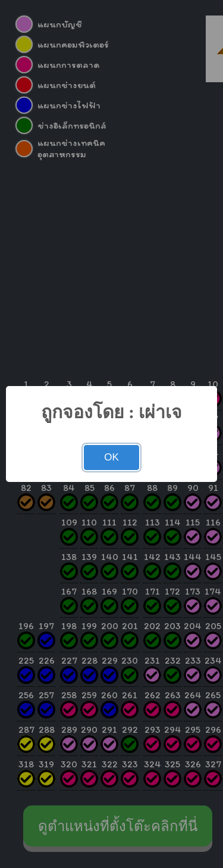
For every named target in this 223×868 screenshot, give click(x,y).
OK (111, 457)
